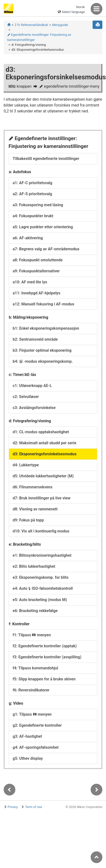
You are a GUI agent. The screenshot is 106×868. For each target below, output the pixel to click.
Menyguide (60, 25)
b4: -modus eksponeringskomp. (43, 361)
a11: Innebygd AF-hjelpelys (37, 293)
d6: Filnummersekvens (33, 487)
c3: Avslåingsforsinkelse (34, 408)
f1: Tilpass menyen (32, 635)
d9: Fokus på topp (28, 520)
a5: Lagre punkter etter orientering (43, 227)
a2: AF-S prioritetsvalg (32, 194)
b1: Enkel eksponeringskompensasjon (46, 328)
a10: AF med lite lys (30, 282)
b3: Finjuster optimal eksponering (42, 350)
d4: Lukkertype (26, 465)
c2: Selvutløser (26, 397)
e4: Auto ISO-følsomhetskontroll (43, 588)
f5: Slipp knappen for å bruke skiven (44, 679)
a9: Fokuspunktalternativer (36, 271)
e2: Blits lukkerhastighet (34, 566)
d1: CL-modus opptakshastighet (41, 432)
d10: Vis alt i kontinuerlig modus (41, 531)
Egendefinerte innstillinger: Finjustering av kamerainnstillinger (39, 37)
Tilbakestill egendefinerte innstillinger (46, 159)
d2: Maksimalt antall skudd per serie (44, 443)
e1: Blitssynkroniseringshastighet (42, 555)
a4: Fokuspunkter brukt (33, 216)
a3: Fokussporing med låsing (38, 205)
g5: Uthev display (28, 758)
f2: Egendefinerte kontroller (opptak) (45, 646)
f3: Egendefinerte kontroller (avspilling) (47, 657)
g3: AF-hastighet (27, 736)
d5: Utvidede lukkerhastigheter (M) (43, 476)
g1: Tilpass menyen (32, 714)
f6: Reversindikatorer (31, 690)
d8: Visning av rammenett (35, 509)
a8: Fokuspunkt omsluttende (38, 260)
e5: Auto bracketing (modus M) (40, 600)
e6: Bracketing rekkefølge (35, 611)
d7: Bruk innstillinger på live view (42, 498)
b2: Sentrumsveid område (35, 339)
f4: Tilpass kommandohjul (35, 668)
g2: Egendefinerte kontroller (37, 725)
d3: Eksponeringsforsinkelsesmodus (45, 454)
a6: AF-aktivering (28, 238)
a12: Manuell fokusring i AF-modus (43, 304)
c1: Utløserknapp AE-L (32, 386)
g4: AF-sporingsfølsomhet (36, 747)
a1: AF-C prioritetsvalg (32, 183)
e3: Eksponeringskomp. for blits (41, 577)
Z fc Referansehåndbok (31, 25)
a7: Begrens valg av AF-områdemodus (46, 249)
